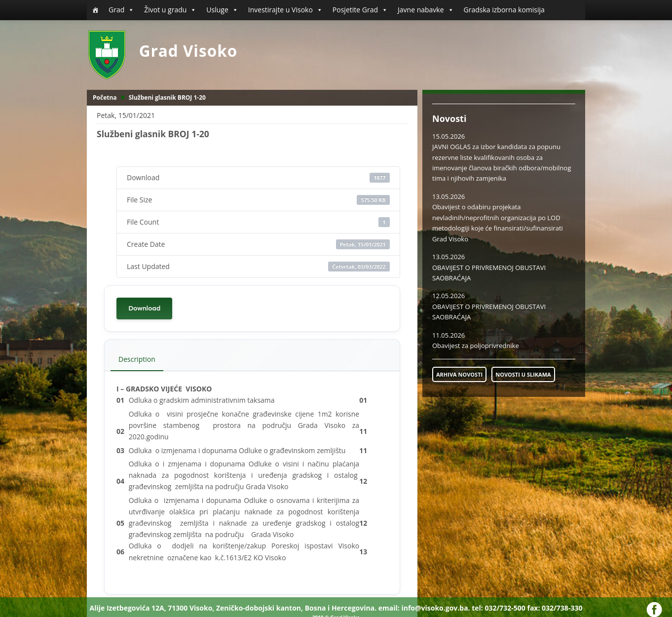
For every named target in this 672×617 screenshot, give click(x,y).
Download (144, 308)
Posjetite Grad (360, 10)
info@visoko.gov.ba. (435, 608)
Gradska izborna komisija (504, 10)
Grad (121, 10)
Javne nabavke (426, 10)
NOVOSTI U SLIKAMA (523, 374)
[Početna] (95, 10)
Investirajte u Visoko (285, 10)
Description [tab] (137, 359)
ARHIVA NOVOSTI (459, 374)
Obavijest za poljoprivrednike (476, 346)
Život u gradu (170, 10)
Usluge (222, 10)
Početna (105, 97)
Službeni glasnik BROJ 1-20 (167, 97)
